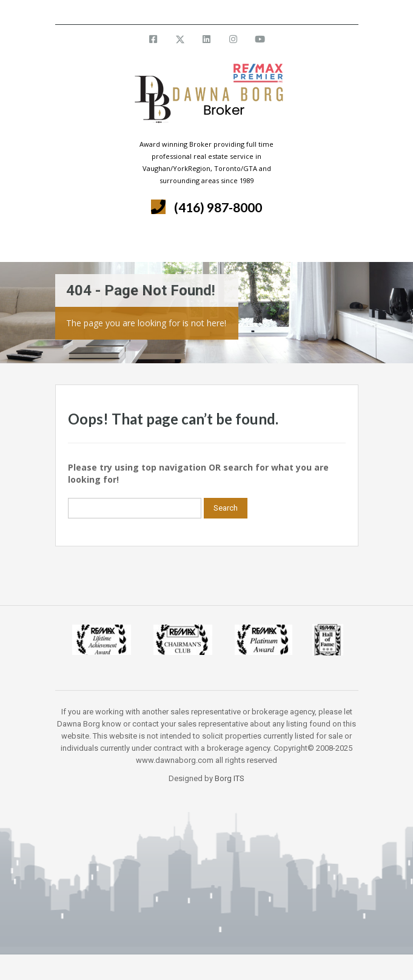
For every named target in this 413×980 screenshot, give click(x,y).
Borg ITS (230, 778)
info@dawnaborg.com (239, 12)
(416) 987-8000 (218, 207)
